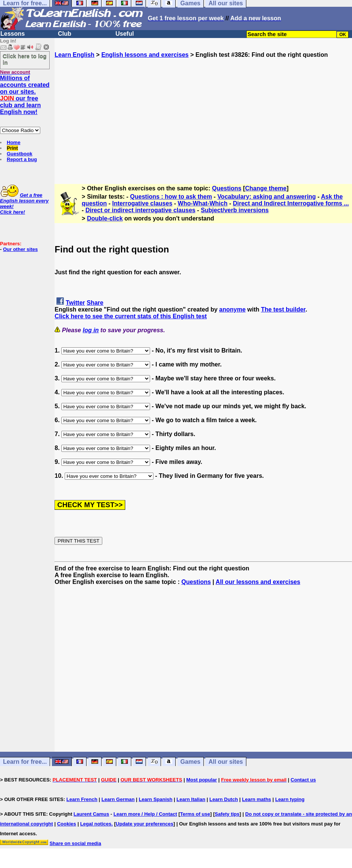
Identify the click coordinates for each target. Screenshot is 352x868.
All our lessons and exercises (258, 582)
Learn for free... (25, 762)
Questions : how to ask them (171, 197)
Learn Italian (191, 799)
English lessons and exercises (145, 55)
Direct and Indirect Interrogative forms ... (291, 203)
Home (14, 142)
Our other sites (20, 249)
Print (12, 148)
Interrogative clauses (142, 203)
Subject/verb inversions (235, 210)
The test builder (283, 309)
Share (95, 303)
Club (65, 34)
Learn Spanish (156, 799)
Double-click (105, 218)
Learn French (82, 799)
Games (190, 762)
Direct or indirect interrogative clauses (140, 210)
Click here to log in (25, 59)
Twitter (75, 303)
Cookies (67, 824)
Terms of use (195, 814)
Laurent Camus (92, 814)
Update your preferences (145, 824)
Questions (227, 188)
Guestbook (20, 154)
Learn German (118, 799)
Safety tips (227, 814)
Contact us (303, 780)
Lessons (13, 34)
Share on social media (75, 843)
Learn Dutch (224, 799)
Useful (125, 34)
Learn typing (290, 799)
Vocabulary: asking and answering (267, 197)
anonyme (232, 309)
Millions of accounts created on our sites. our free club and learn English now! (25, 95)
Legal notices (96, 824)
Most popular (202, 780)
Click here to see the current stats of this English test (131, 316)
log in (91, 330)
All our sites (226, 762)
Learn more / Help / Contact (145, 814)
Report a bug (22, 159)
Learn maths (257, 799)
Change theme (266, 188)
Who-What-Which (203, 203)
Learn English (74, 55)
